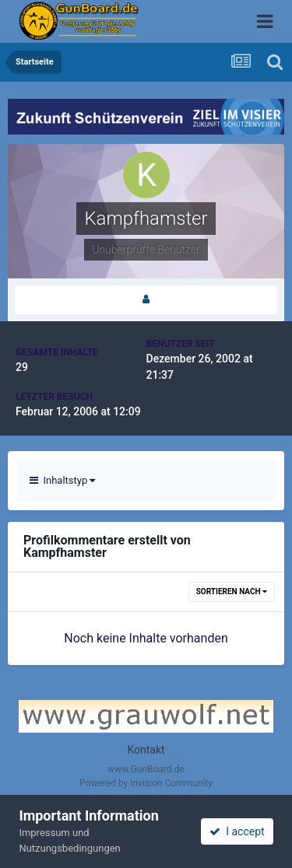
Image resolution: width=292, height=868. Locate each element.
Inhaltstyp (62, 480)
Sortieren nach (232, 591)
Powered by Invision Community (146, 783)
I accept (237, 831)
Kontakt (146, 750)
